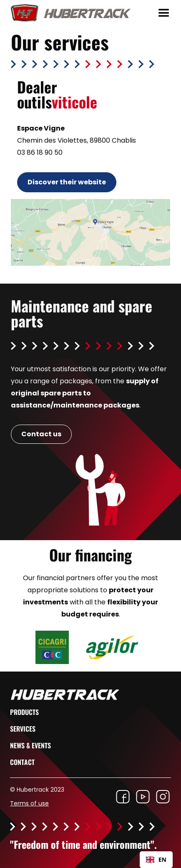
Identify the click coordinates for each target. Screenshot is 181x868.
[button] (164, 13)
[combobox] (156, 860)
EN (156, 859)
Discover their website (67, 182)
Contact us (41, 434)
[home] (67, 13)
